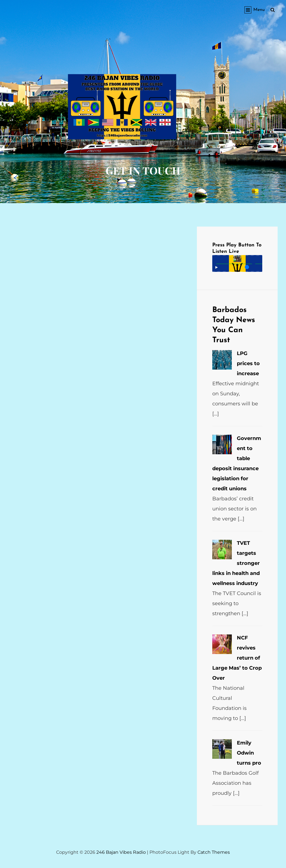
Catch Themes (214, 852)
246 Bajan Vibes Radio (121, 852)
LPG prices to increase (248, 363)
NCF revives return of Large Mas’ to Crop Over (237, 658)
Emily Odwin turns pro (249, 753)
